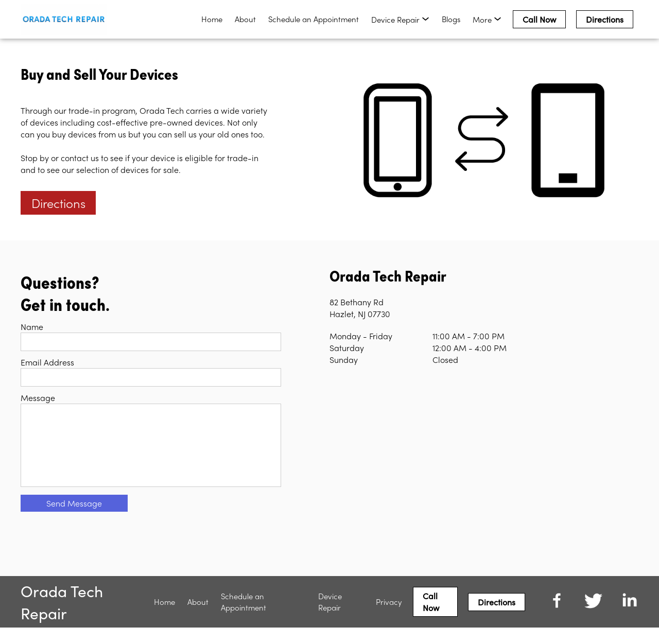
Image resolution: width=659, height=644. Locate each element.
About (245, 19)
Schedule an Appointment (314, 19)
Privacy (389, 618)
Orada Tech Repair (62, 618)
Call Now (539, 19)
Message (38, 398)
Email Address (47, 362)
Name (32, 327)
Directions (605, 19)
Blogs (451, 19)
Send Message (74, 520)
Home (212, 19)
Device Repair (330, 618)
